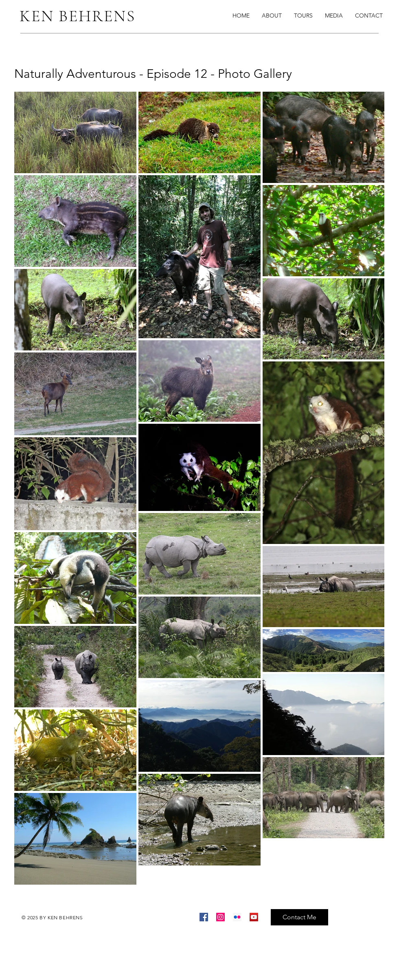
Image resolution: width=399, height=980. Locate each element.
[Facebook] (204, 917)
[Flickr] (237, 917)
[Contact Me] (299, 917)
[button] (334, 15)
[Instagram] (220, 917)
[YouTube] (254, 917)
